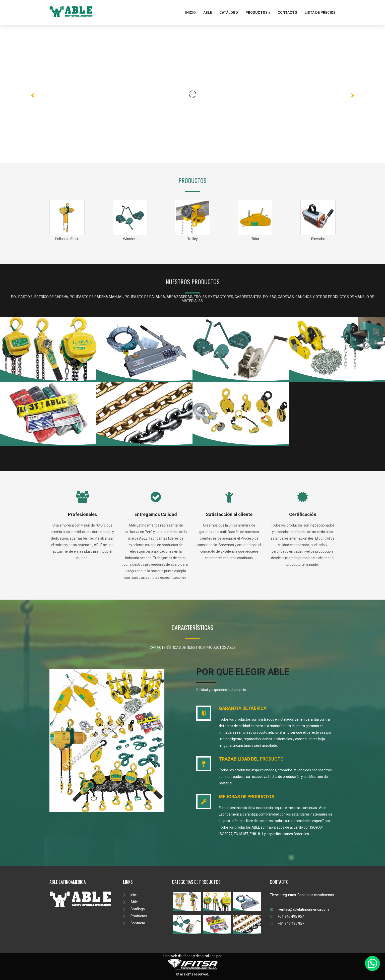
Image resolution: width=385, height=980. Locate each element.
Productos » (258, 13)
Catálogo (229, 13)
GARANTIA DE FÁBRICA (243, 708)
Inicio (190, 13)
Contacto (287, 13)
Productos (135, 916)
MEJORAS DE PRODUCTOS (247, 797)
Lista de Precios (320, 13)
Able (208, 13)
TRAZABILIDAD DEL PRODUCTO (251, 759)
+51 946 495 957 (287, 916)
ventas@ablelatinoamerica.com (299, 909)
